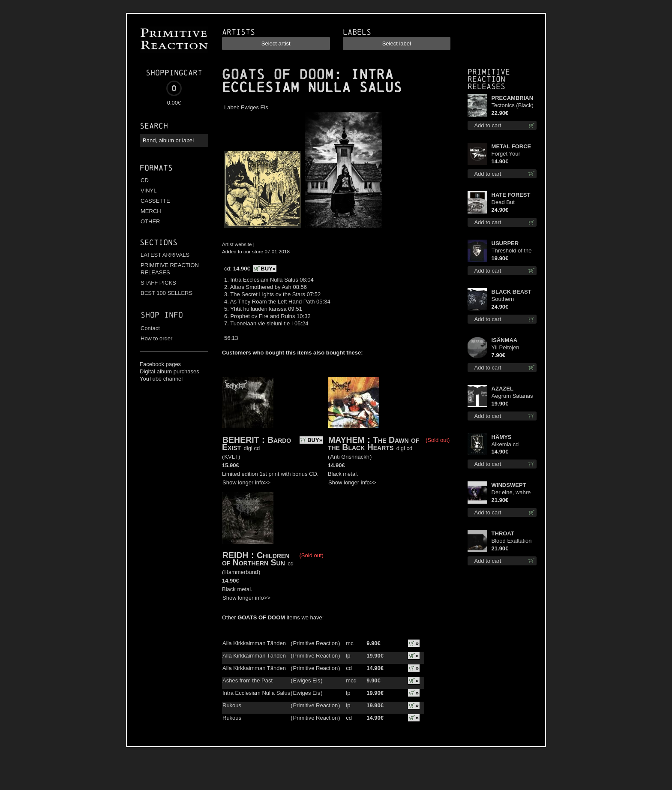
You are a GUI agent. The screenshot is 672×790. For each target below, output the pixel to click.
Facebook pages (160, 364)
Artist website (237, 244)
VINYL (149, 191)
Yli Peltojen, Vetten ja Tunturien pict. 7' (512, 348)
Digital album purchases (169, 371)
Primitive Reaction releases (489, 79)
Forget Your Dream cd (506, 154)
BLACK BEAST (511, 292)
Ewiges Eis (255, 107)
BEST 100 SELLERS (166, 293)
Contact (150, 328)
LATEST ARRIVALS (165, 255)
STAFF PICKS (158, 283)
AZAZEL (502, 389)
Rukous (232, 705)
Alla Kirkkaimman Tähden (254, 643)
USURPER (505, 243)
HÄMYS (502, 437)
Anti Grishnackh (350, 457)
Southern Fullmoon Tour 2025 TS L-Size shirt (511, 299)
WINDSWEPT (509, 485)
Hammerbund (241, 572)
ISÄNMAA (505, 340)
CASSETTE (155, 201)
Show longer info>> (246, 482)
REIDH (235, 555)
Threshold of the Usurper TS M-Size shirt (512, 251)
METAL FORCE (511, 146)
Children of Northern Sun (256, 559)
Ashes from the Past (247, 680)
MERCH (151, 211)
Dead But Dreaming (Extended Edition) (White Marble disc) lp (510, 203)
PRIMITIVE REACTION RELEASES (170, 269)
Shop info (162, 315)
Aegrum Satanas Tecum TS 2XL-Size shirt (512, 396)
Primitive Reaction (316, 643)
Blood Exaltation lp (512, 541)
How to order (156, 338)
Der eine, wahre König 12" (511, 493)
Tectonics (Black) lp (513, 106)
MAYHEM (346, 440)
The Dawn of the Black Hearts (374, 443)
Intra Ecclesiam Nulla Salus (256, 693)
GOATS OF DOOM (278, 75)
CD (145, 180)
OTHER (150, 221)
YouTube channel (161, 379)
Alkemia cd (505, 444)
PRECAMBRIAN (513, 98)
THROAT (503, 533)
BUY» (268, 269)
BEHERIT (241, 440)
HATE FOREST (511, 195)
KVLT (231, 457)
